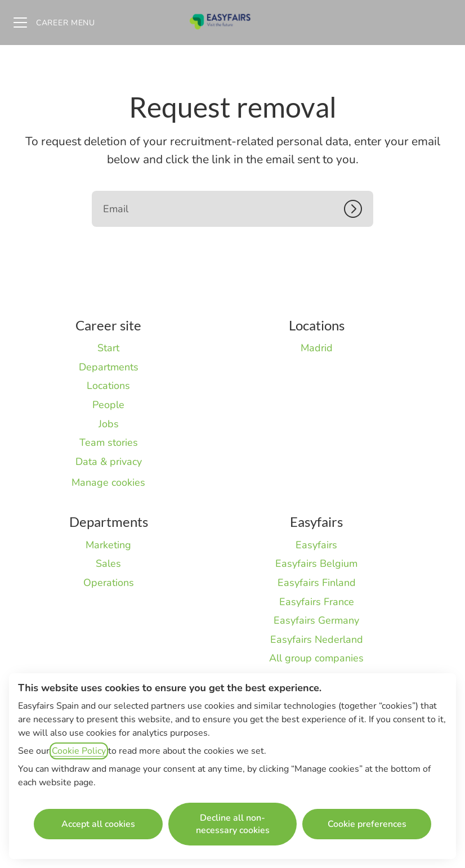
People (108, 405)
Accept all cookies (98, 824)
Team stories (109, 442)
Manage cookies (108, 482)
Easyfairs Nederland (317, 639)
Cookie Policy (79, 751)
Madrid (317, 348)
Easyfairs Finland (317, 583)
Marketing (108, 545)
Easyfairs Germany (316, 620)
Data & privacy (109, 462)
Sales (108, 563)
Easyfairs (316, 545)
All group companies (316, 658)
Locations (108, 386)
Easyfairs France (317, 602)
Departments (109, 367)
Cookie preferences (367, 824)
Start (108, 348)
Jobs (109, 424)
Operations (109, 583)
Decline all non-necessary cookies (233, 824)
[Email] (232, 209)
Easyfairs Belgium (316, 563)
